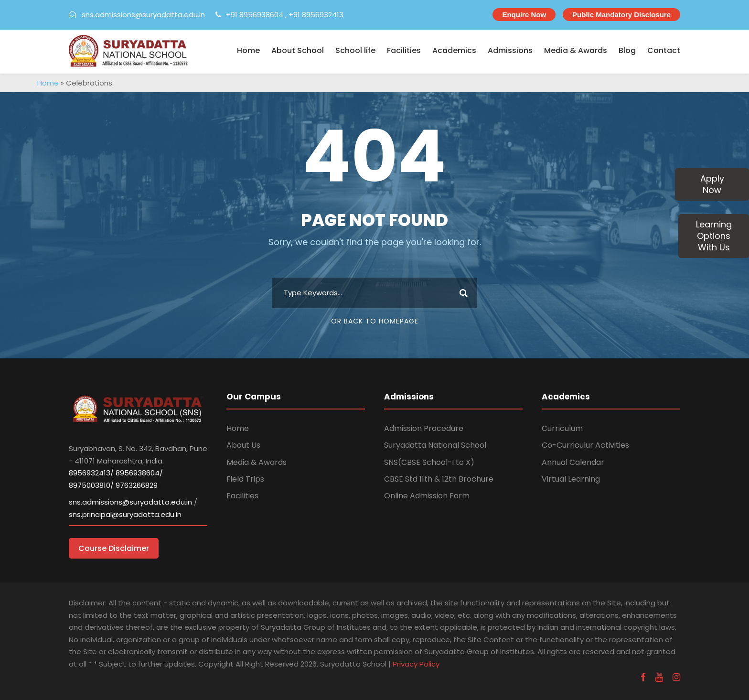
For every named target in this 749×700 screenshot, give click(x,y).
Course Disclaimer (114, 548)
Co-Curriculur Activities (585, 445)
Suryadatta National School (435, 445)
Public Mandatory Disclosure (621, 15)
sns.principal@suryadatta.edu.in (125, 514)
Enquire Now (524, 15)
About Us (243, 445)
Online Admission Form (427, 496)
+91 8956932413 (316, 15)
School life (355, 50)
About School (298, 50)
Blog (627, 50)
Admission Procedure (424, 428)
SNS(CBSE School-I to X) (429, 462)
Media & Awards (576, 50)
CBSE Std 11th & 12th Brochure (439, 479)
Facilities (404, 50)
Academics (454, 50)
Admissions (510, 50)
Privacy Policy (416, 664)
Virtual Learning (571, 479)
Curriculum (562, 428)
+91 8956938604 (255, 15)
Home (248, 50)
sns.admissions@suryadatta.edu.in (143, 15)
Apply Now (712, 184)
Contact (664, 50)
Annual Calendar (573, 462)
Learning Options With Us (714, 236)
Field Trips (245, 479)
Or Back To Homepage (375, 321)
